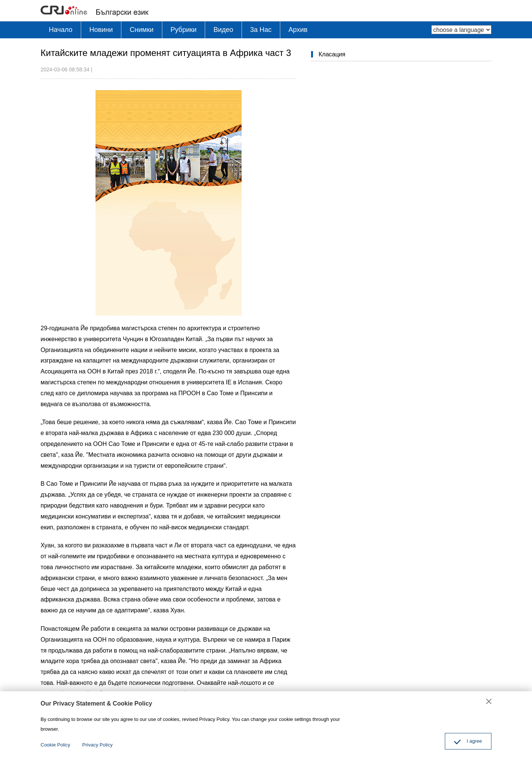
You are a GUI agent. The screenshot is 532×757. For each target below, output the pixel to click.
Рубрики (184, 30)
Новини (101, 30)
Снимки (141, 30)
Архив (298, 30)
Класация (332, 54)
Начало (61, 30)
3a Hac (261, 30)
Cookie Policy (55, 745)
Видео (223, 30)
